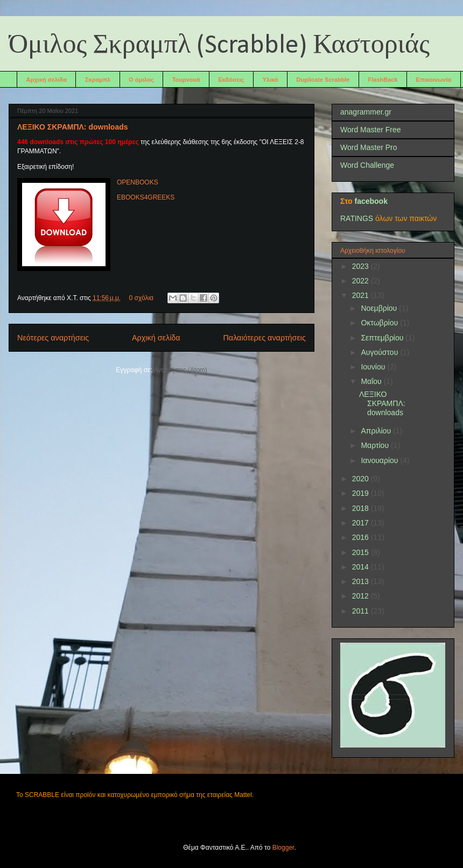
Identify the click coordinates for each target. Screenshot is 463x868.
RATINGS (357, 218)
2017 (362, 523)
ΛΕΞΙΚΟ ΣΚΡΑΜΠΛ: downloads (73, 127)
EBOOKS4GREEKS (146, 197)
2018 (362, 508)
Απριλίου (377, 431)
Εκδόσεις (231, 80)
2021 (362, 295)
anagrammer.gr (366, 112)
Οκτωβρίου (380, 323)
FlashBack (383, 80)
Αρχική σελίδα (47, 80)
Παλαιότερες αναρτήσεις (264, 338)
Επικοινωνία (434, 80)
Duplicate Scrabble (323, 80)
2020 (362, 479)
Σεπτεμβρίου (383, 338)
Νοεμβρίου (380, 308)
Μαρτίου (376, 445)
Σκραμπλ (98, 80)
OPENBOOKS (138, 182)
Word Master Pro (369, 147)
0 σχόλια (141, 298)
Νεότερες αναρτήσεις (53, 338)
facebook (371, 201)
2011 (362, 611)
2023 (362, 266)
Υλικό (271, 80)
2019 (362, 493)
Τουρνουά (186, 80)
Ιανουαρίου (380, 460)
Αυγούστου (380, 352)
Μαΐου (372, 381)
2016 (362, 537)
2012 (362, 596)
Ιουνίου (374, 367)
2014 (362, 567)
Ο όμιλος (141, 80)
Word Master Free (371, 130)
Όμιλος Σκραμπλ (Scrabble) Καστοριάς (219, 46)
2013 (362, 581)
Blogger (283, 848)
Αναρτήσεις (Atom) (180, 370)
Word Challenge (367, 165)
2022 (362, 281)
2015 (362, 552)
